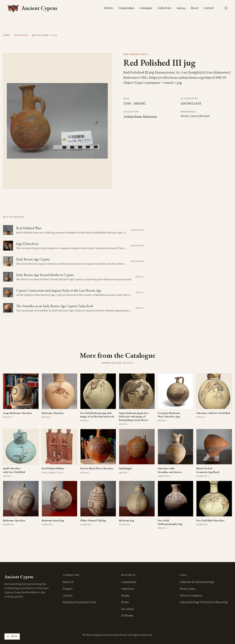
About (195, 8)
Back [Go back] (12, 636)
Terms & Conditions (191, 596)
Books (125, 602)
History (181, 8)
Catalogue (146, 8)
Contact (209, 8)
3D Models (127, 616)
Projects (68, 589)
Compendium (126, 8)
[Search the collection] (226, 8)
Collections (164, 8)
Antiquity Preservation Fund (79, 602)
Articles (108, 8)
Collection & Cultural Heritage (197, 582)
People (125, 596)
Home (6, 35)
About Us (68, 582)
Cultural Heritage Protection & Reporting (204, 602)
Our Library (128, 609)
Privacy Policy (188, 589)
